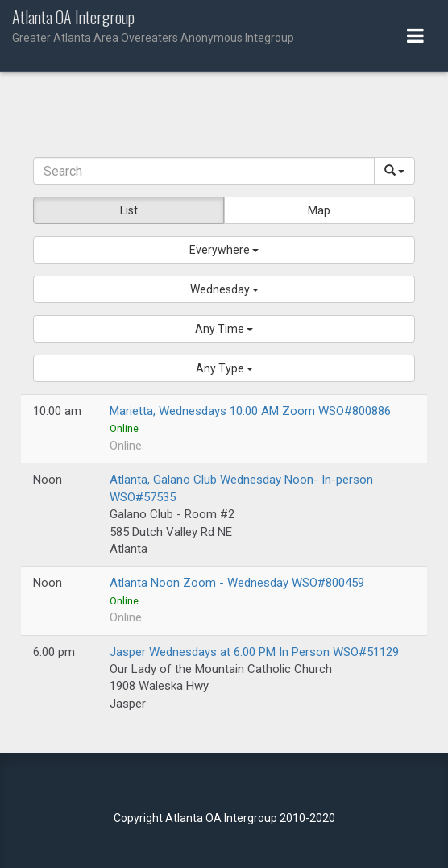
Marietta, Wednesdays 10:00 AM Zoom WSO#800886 (250, 411)
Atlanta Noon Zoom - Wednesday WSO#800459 (237, 583)
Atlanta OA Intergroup (224, 27)
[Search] (204, 171)
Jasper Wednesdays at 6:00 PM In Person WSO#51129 (254, 652)
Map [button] (319, 210)
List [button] (129, 210)
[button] (224, 250)
